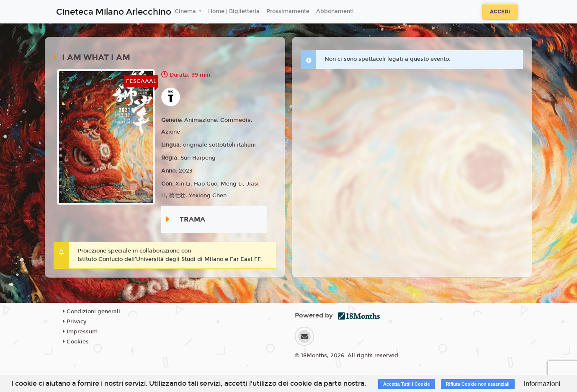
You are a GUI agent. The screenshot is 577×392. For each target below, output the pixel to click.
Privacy (75, 322)
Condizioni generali (91, 312)
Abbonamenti (335, 11)
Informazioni (542, 384)
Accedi (500, 12)
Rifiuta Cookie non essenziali (478, 384)
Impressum (80, 332)
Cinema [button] (186, 11)
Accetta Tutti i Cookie (407, 384)
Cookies (76, 342)
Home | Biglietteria (234, 11)
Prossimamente (288, 11)
